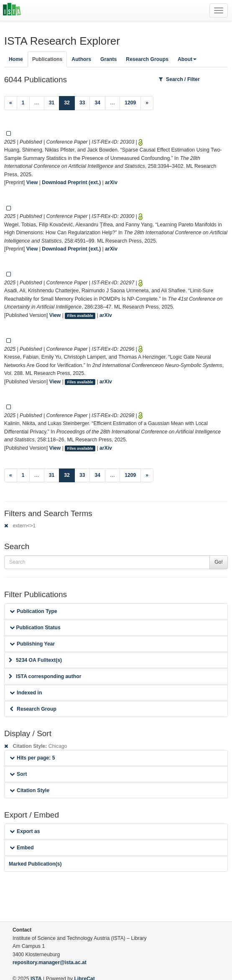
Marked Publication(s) (35, 864)
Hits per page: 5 (32, 758)
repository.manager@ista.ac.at (50, 962)
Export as (25, 831)
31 (52, 103)
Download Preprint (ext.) (71, 182)
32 (69, 102)
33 (82, 103)
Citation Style (29, 790)
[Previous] (11, 103)
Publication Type (33, 611)
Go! (219, 562)
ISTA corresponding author (45, 676)
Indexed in (26, 693)
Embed (22, 848)
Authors (81, 59)
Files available (80, 316)
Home (16, 59)
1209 (130, 103)
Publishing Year (32, 644)
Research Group (33, 709)
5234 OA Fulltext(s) (35, 660)
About (187, 59)
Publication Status (35, 628)
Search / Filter (179, 79)
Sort (18, 774)
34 (97, 103)
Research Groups (147, 59)
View (32, 182)
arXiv (111, 182)
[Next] (147, 103)
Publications (47, 59)
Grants (108, 59)
